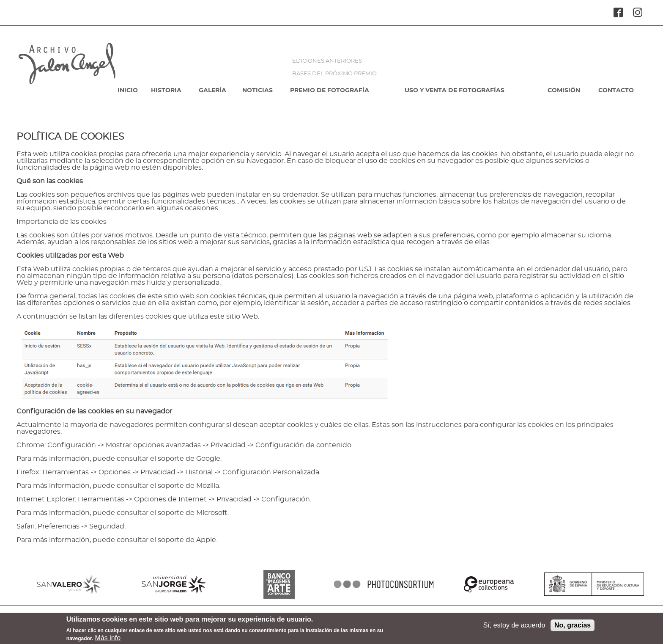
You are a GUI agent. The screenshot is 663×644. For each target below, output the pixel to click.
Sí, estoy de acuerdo (514, 627)
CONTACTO (616, 91)
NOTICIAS (258, 91)
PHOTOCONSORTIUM (384, 584)
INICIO (128, 91)
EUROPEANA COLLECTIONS (489, 584)
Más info (108, 640)
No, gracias (573, 627)
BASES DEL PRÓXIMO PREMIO (334, 74)
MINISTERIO (594, 584)
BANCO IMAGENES (279, 584)
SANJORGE (174, 584)
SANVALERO (69, 584)
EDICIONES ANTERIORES (327, 61)
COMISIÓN (564, 91)
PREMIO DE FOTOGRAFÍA (330, 91)
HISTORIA (166, 91)
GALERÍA (212, 91)
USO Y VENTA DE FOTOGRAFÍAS (455, 91)
